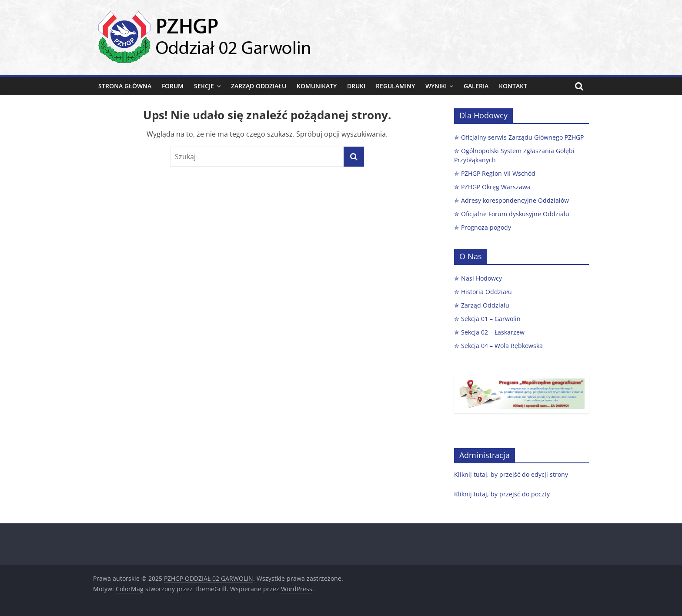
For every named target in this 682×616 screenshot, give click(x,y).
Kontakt (513, 86)
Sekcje (204, 86)
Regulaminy (395, 86)
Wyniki (436, 86)
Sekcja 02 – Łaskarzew (493, 332)
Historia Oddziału (486, 292)
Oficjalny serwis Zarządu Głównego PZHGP (522, 137)
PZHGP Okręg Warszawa (496, 187)
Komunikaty (317, 86)
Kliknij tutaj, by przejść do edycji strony (511, 474)
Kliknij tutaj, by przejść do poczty (502, 494)
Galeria (476, 86)
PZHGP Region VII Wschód (498, 173)
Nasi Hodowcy (481, 278)
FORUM (173, 86)
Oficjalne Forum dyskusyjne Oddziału (515, 214)
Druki (356, 86)
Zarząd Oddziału (259, 86)
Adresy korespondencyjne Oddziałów (515, 200)
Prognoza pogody (486, 227)
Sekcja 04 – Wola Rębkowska (502, 346)
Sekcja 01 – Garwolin (491, 319)
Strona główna (125, 86)
